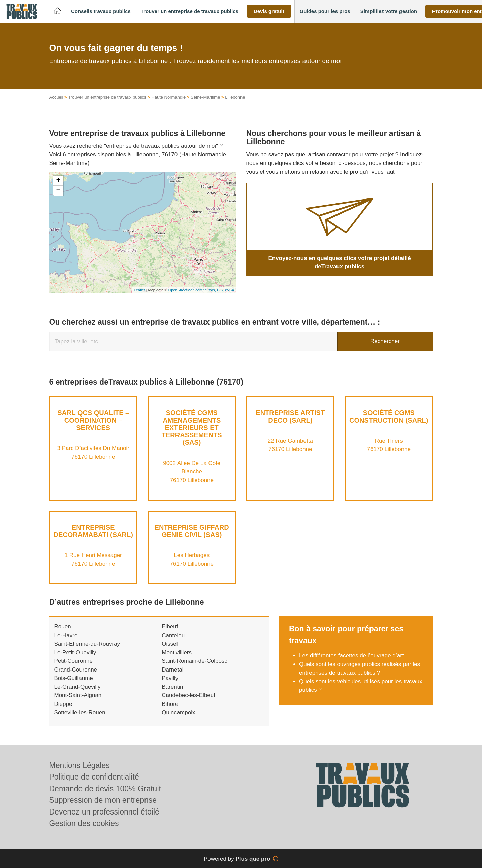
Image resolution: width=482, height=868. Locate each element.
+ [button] (58, 181)
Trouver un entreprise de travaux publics (107, 97)
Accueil (56, 97)
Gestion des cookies (84, 823)
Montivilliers (177, 653)
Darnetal (172, 670)
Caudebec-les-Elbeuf (188, 695)
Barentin (172, 687)
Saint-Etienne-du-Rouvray (87, 644)
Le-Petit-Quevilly (75, 653)
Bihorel (171, 704)
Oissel (170, 644)
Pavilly (170, 678)
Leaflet (140, 290)
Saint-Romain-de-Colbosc (195, 661)
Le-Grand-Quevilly (77, 687)
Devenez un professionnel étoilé (104, 812)
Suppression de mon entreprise (103, 800)
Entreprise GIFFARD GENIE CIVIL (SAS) (192, 531)
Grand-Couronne (76, 670)
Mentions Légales (79, 765)
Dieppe (63, 704)
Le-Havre (66, 635)
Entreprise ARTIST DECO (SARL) (290, 417)
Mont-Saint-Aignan (78, 695)
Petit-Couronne (73, 661)
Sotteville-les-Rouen (80, 712)
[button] (101, 12)
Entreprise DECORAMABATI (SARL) (93, 531)
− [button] (58, 191)
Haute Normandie (168, 97)
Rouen (63, 627)
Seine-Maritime (205, 97)
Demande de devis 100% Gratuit (105, 789)
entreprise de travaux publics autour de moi (161, 146)
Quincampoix (178, 712)
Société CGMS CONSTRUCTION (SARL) (389, 417)
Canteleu (173, 635)
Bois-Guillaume (74, 678)
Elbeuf (170, 627)
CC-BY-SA (226, 290)
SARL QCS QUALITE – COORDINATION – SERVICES (93, 420)
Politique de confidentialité (94, 777)
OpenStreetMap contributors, (193, 290)
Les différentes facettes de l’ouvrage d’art (352, 656)
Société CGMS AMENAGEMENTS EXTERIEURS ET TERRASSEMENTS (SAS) (192, 428)
